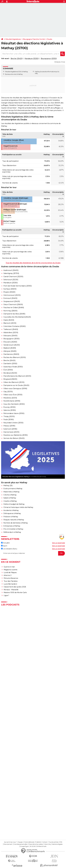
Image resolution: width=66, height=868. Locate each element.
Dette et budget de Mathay (14, 504)
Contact (45, 842)
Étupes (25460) (9, 292)
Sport (4, 546)
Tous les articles (53, 842)
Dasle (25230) (9, 320)
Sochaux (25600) (10, 289)
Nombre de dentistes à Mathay (16, 523)
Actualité (5, 543)
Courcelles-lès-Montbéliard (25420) (17, 317)
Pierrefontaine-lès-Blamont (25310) (17, 376)
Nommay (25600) (10, 311)
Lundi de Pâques (10, 572)
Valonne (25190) (10, 410)
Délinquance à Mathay (12, 513)
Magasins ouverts (11, 570)
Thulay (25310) (9, 416)
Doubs (50, 39)
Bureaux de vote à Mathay (14, 74)
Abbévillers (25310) (11, 333)
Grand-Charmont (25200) (13, 277)
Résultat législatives (13, 39)
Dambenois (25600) (11, 354)
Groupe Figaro (24, 846)
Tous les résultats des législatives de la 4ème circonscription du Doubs (33, 263)
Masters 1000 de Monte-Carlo (15, 592)
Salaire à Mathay (10, 498)
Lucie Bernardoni (10, 584)
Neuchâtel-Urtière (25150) (13, 423)
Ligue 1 (6, 595)
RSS (61, 842)
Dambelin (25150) (10, 364)
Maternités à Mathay (11, 492)
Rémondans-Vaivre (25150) (14, 413)
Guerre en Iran (9, 567)
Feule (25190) (9, 420)
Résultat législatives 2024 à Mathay (16, 72)
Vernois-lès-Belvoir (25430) (14, 438)
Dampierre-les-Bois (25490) (14, 314)
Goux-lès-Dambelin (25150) (14, 404)
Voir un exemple (59, 543)
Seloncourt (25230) (11, 280)
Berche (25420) (17, 58)
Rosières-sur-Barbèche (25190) (15, 435)
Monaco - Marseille (11, 590)
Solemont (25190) (10, 429)
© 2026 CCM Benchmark (38, 846)
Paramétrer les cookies (36, 844)
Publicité (38, 842)
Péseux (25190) (9, 426)
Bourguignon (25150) (49, 58)
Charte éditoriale (29, 842)
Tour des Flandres (11, 581)
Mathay (37, 72)
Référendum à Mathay (12, 532)
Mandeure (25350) (32, 58)
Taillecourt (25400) (11, 329)
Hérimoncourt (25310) (12, 295)
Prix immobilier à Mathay (13, 529)
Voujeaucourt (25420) (12, 301)
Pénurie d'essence (11, 578)
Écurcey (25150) (9, 407)
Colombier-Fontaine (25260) (14, 326)
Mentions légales (57, 844)
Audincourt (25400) (11, 270)
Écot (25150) (8, 370)
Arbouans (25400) (10, 336)
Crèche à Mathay (10, 495)
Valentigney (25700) (11, 273)
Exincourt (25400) (10, 298)
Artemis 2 (8, 575)
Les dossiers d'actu (9, 549)
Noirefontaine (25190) (12, 401)
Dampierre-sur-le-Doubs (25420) (16, 385)
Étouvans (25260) (10, 342)
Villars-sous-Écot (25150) (13, 395)
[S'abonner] (33, 553)
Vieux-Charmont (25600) (13, 304)
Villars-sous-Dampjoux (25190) (15, 389)
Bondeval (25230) (10, 373)
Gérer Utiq (47, 844)
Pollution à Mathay (11, 517)
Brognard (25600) (10, 379)
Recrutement (8, 844)
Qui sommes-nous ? (10, 842)
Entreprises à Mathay (12, 526)
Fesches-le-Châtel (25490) (14, 308)
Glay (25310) (8, 392)
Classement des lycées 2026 (15, 587)
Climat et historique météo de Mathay (18, 507)
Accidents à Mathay (11, 510)
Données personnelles (20, 844)
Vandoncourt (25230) (12, 345)
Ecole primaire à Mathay (13, 489)
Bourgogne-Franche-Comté (34, 39)
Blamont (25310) (10, 323)
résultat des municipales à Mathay (22, 113)
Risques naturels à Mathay (14, 520)
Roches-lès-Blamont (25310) (15, 357)
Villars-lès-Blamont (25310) (14, 382)
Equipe (20, 842)
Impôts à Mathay (10, 501)
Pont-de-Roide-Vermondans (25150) (17, 286)
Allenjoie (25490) (10, 351)
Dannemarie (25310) (11, 432)
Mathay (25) (8, 486)
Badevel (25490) (10, 348)
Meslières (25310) (10, 398)
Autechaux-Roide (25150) (13, 367)
